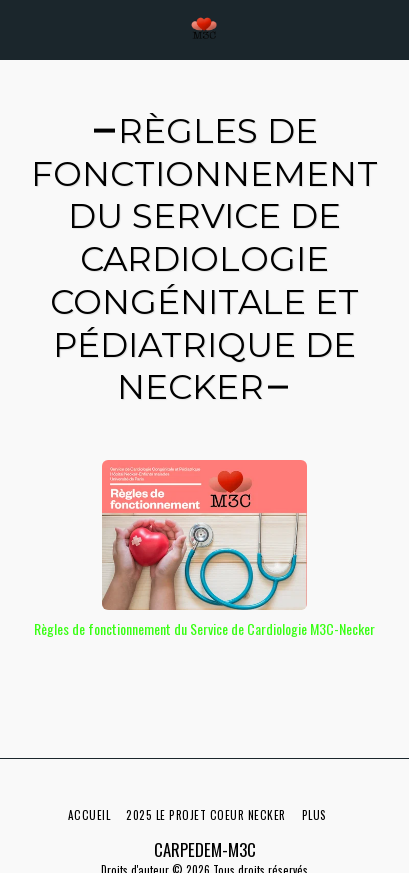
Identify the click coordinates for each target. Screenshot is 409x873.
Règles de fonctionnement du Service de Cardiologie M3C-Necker (204, 628)
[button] (22, 29)
